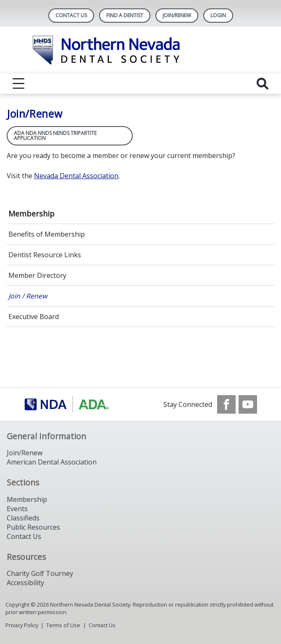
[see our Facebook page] (226, 404)
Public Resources (33, 527)
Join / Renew (28, 296)
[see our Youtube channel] (248, 404)
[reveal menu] (18, 84)
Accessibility (25, 583)
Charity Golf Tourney (40, 573)
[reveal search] (263, 84)
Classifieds (23, 518)
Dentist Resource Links (45, 255)
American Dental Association (52, 462)
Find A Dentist (125, 15)
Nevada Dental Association (76, 176)
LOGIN (218, 15)
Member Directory (37, 275)
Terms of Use (63, 625)
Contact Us (71, 15)
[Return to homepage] (140, 50)
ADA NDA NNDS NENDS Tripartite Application (55, 136)
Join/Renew (177, 15)
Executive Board (34, 317)
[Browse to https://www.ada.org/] (67, 404)
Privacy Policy (22, 625)
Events (17, 509)
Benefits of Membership (47, 234)
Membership (32, 214)
